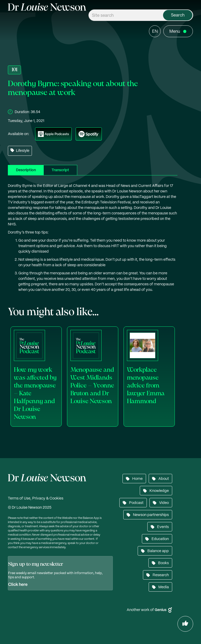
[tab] (26, 170)
